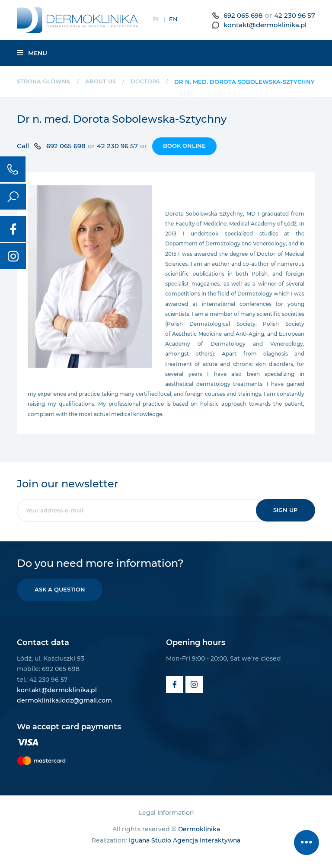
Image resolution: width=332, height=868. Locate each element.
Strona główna (44, 81)
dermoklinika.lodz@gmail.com (64, 709)
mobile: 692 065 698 (48, 677)
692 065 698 (243, 15)
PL (157, 19)
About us (102, 81)
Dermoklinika (199, 838)
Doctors (147, 81)
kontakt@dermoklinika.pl (265, 25)
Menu (32, 53)
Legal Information (166, 821)
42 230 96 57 (295, 15)
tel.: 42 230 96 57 (42, 688)
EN (173, 19)
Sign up (285, 518)
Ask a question (60, 598)
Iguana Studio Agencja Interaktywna (185, 849)
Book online (184, 154)
